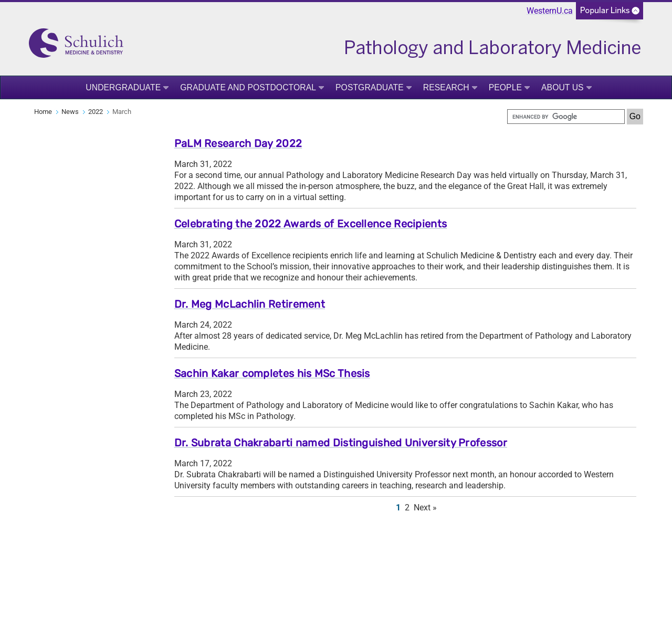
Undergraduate (123, 87)
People (505, 87)
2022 (96, 112)
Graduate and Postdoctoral (248, 87)
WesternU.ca (550, 11)
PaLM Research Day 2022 (238, 143)
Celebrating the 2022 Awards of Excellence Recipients (311, 224)
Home (43, 112)
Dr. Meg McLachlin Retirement (250, 304)
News (70, 112)
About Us (563, 87)
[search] (566, 117)
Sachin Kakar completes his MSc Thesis (272, 373)
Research (446, 87)
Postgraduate (370, 87)
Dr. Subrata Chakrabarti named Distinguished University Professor (341, 443)
